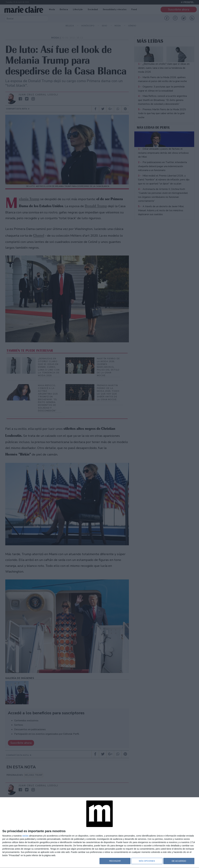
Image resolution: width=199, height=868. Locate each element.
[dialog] (99, 833)
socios (25, 836)
